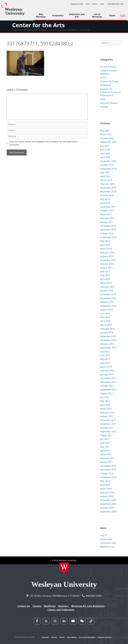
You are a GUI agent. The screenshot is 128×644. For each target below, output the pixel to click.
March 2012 (106, 409)
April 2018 (105, 203)
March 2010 (106, 489)
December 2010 (108, 466)
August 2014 (106, 310)
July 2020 (105, 146)
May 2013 (105, 359)
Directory (63, 606)
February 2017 (107, 218)
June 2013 (105, 355)
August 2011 (106, 435)
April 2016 (105, 245)
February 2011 (107, 458)
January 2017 (107, 222)
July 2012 (105, 397)
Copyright (45, 637)
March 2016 (106, 249)
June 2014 (105, 313)
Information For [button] (116, 4)
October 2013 (107, 344)
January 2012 (107, 416)
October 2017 (107, 211)
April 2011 (105, 451)
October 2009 (107, 508)
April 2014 (105, 321)
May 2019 (105, 172)
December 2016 (108, 226)
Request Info (77, 4)
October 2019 (107, 165)
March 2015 (106, 283)
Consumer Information (87, 637)
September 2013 (108, 348)
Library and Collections (61, 610)
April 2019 (105, 176)
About (112, 16)
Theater (104, 107)
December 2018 (108, 188)
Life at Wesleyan (97, 16)
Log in (103, 535)
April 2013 (105, 363)
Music (103, 99)
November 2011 (108, 424)
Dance (103, 78)
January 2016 (107, 256)
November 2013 (108, 340)
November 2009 (108, 504)
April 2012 (105, 405)
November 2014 (108, 298)
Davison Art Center (110, 81)
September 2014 (108, 306)
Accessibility (72, 637)
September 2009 (108, 512)
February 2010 (107, 492)
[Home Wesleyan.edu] (64, 568)
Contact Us (24, 606)
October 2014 (107, 302)
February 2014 (107, 329)
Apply (95, 4)
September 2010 (108, 477)
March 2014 (106, 325)
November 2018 (108, 192)
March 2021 (106, 134)
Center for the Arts (38, 25)
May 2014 (105, 317)
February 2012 (107, 412)
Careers (37, 606)
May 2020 (105, 153)
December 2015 (108, 260)
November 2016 (108, 230)
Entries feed (106, 539)
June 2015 (105, 271)
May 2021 (105, 131)
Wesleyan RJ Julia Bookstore (88, 606)
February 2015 (107, 287)
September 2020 (108, 142)
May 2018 (105, 199)
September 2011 (108, 431)
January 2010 (107, 496)
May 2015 (105, 275)
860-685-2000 (94, 596)
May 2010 (105, 481)
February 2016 (107, 252)
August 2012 (106, 393)
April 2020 (105, 157)
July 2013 (105, 352)
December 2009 (108, 500)
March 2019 (106, 180)
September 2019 (108, 169)
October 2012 (107, 386)
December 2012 (108, 378)
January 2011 (107, 462)
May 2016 (105, 241)
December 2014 (108, 294)
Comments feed (108, 543)
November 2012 (108, 382)
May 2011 (105, 447)
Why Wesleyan (41, 16)
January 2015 (107, 291)
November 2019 (108, 161)
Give (102, 4)
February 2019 (107, 184)
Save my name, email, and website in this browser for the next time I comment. (43, 143)
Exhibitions (106, 85)
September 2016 (108, 237)
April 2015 (105, 279)
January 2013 (107, 374)
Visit (88, 4)
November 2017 (108, 207)
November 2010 (108, 470)
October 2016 (107, 233)
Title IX (62, 637)
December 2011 (108, 420)
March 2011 (106, 454)
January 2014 (107, 332)
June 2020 (105, 150)
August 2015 (106, 268)
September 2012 (108, 390)
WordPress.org (108, 547)
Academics (58, 16)
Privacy (54, 637)
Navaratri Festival (109, 103)
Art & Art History (108, 67)
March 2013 (106, 367)
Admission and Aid (77, 16)
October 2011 (107, 428)
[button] (123, 16)
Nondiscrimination (105, 637)
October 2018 (107, 195)
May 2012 (105, 401)
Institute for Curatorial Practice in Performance (111, 92)
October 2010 (107, 473)
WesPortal (50, 606)
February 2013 (107, 371)
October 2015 (107, 264)
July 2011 (105, 439)
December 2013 (108, 336)
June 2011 (105, 443)
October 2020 (107, 138)
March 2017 (106, 214)
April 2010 (105, 485)
